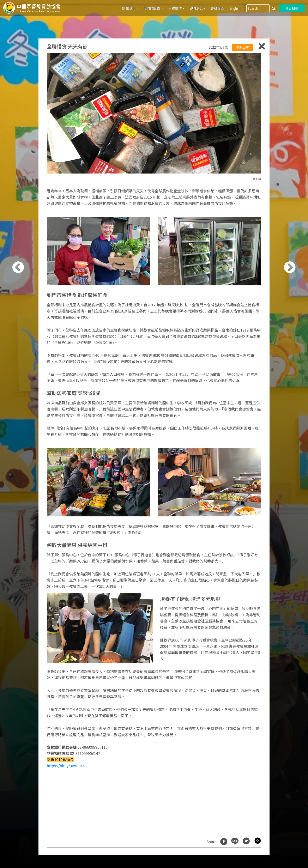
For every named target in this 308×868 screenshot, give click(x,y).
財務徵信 (175, 8)
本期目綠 (243, 47)
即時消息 (196, 8)
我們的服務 (152, 8)
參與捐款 (292, 8)
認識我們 (129, 8)
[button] (24, 436)
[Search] (258, 8)
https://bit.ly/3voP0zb (66, 766)
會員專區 (217, 8)
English (235, 8)
